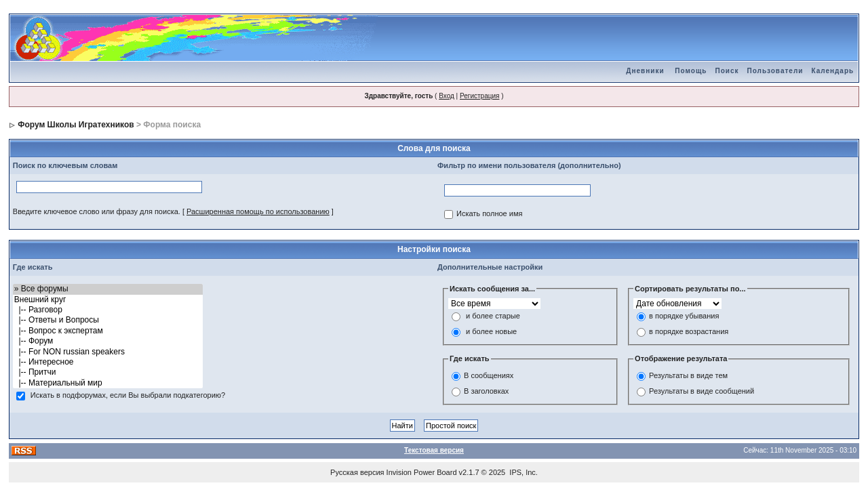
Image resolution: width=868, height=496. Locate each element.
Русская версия (357, 472)
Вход (447, 96)
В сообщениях (489, 375)
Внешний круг (108, 300)
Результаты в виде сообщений (702, 391)
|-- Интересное (108, 362)
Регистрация (479, 96)
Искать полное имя (489, 214)
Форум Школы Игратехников (76, 125)
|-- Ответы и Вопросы (108, 320)
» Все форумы (108, 289)
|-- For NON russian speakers (108, 352)
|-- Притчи (108, 372)
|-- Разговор (108, 310)
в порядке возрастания (689, 332)
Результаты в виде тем (688, 375)
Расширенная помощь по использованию (258, 211)
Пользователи (775, 71)
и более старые (493, 316)
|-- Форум (108, 341)
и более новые (491, 332)
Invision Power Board (422, 472)
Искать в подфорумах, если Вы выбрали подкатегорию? (128, 396)
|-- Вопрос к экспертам (108, 331)
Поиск (727, 71)
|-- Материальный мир (108, 383)
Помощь (691, 71)
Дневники (645, 71)
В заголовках (486, 391)
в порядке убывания (684, 316)
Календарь (832, 71)
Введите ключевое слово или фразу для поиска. (97, 211)
